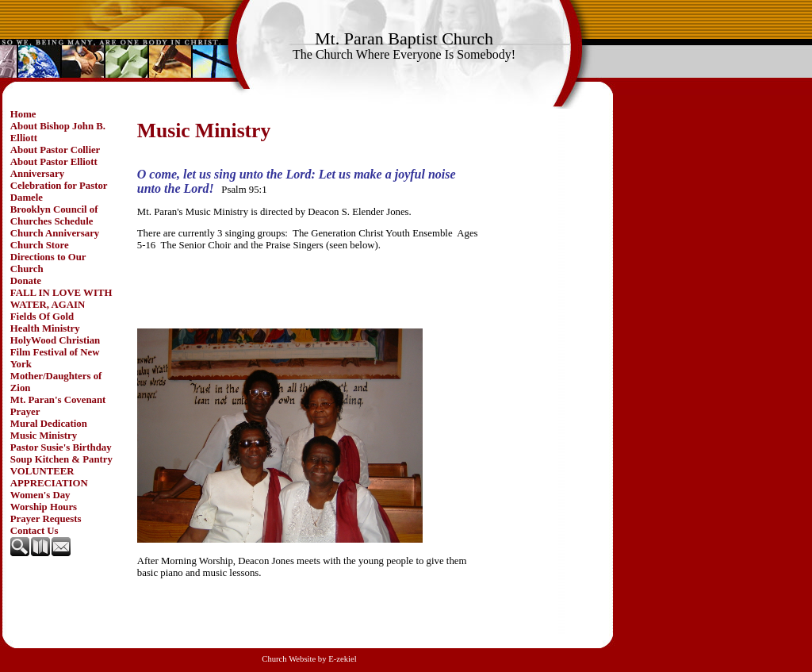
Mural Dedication (49, 424)
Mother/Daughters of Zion (56, 382)
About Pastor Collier (56, 150)
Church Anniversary (55, 233)
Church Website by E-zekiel (309, 659)
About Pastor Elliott (54, 162)
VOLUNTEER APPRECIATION (49, 477)
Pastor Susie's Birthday (61, 447)
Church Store (40, 245)
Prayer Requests (46, 519)
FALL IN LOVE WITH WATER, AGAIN (61, 299)
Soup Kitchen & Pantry (61, 459)
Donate (26, 281)
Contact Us (34, 531)
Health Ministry (45, 328)
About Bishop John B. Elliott (58, 132)
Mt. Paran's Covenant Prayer (58, 406)
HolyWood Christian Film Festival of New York (55, 352)
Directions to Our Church (48, 263)
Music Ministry (44, 436)
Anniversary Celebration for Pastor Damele (59, 186)
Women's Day (40, 495)
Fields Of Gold (42, 317)
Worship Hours (44, 507)
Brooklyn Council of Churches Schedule (54, 215)
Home (23, 114)
